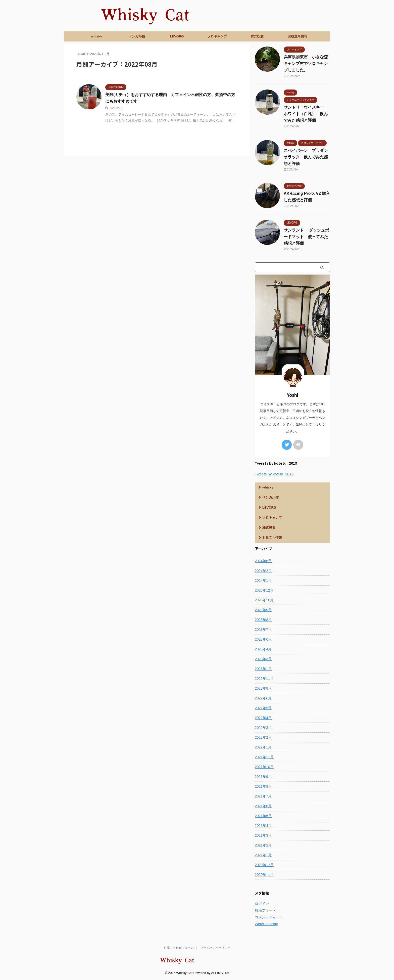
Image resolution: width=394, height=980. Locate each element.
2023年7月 (263, 630)
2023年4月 (263, 649)
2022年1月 (263, 747)
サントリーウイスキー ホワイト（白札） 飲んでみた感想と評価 (306, 114)
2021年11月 (264, 757)
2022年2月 (263, 737)
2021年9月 (263, 777)
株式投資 (257, 36)
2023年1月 (263, 669)
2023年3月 (263, 659)
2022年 (95, 54)
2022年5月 (263, 708)
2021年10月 (264, 767)
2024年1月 (263, 581)
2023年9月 (263, 610)
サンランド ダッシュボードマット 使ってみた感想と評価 (306, 237)
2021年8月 (263, 786)
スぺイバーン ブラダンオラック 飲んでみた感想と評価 (306, 157)
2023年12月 (264, 590)
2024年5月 (263, 561)
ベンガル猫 (137, 36)
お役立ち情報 (298, 36)
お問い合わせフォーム (179, 948)
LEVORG (177, 36)
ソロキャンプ (217, 36)
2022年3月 (263, 728)
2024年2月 (263, 571)
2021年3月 (263, 835)
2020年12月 (264, 865)
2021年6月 (263, 806)
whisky (96, 36)
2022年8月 (263, 688)
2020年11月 (264, 875)
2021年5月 (263, 816)
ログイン (262, 904)
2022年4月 (263, 718)
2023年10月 (264, 600)
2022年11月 (264, 679)
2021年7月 (263, 796)
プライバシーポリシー (215, 948)
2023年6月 (263, 639)
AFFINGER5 (220, 973)
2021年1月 (263, 855)
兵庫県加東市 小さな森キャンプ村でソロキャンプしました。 (306, 63)
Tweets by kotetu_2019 (274, 474)
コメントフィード (269, 917)
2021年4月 (263, 826)
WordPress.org (266, 924)
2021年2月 (263, 845)
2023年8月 (263, 620)
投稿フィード (265, 910)
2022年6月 (263, 698)
